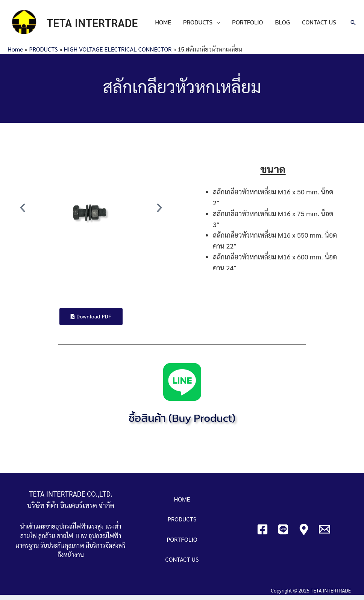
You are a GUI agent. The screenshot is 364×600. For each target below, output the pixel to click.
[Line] (283, 534)
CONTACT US (175, 30)
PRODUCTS (201, 20)
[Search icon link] (353, 25)
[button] (23, 212)
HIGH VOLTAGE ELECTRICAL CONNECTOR (118, 54)
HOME (166, 20)
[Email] (325, 534)
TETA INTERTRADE (98, 25)
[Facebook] (262, 534)
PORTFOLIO (251, 20)
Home (15, 54)
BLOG (286, 20)
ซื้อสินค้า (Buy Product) (182, 423)
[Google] (304, 534)
